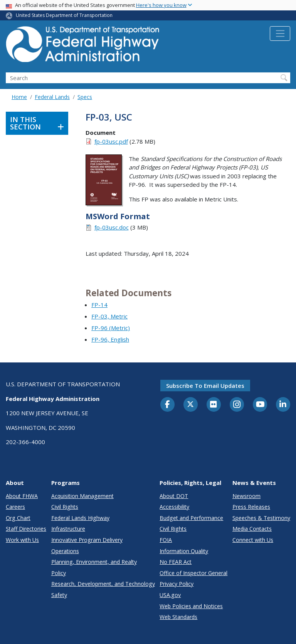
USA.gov (170, 595)
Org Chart (18, 518)
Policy (59, 573)
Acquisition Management (82, 496)
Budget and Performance (191, 518)
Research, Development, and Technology (103, 584)
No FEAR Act (176, 562)
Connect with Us (253, 540)
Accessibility (174, 507)
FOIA (166, 540)
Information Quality (184, 551)
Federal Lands (52, 97)
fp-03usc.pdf (111, 141)
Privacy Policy (177, 584)
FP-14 (99, 305)
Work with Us (22, 540)
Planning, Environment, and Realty (94, 562)
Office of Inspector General (193, 573)
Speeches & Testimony (261, 518)
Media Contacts (252, 529)
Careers (15, 507)
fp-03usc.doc (112, 227)
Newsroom (246, 496)
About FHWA (22, 496)
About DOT (174, 496)
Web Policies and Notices (191, 606)
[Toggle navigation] (280, 34)
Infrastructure (68, 529)
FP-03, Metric (109, 316)
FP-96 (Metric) (111, 328)
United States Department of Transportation (64, 15)
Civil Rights (65, 507)
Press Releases (251, 507)
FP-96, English (110, 339)
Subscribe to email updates (205, 386)
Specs (85, 97)
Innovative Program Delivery (87, 540)
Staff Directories (26, 529)
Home (19, 97)
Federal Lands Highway (80, 518)
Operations (65, 551)
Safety (59, 595)
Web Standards (178, 617)
